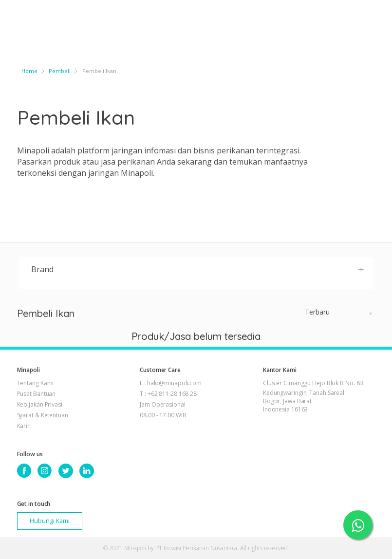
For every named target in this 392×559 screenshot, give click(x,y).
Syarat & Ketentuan (43, 415)
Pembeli (60, 71)
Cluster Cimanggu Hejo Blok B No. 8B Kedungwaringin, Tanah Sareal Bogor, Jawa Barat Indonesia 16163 (313, 396)
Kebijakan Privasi (40, 404)
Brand (198, 269)
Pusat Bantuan (37, 394)
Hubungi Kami (50, 521)
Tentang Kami (36, 383)
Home (29, 71)
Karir (24, 426)
